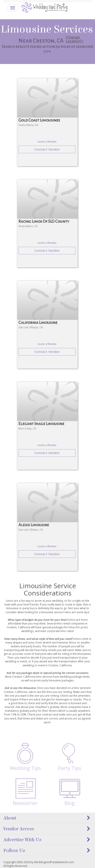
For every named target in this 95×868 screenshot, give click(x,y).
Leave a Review (47, 142)
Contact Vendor (47, 149)
